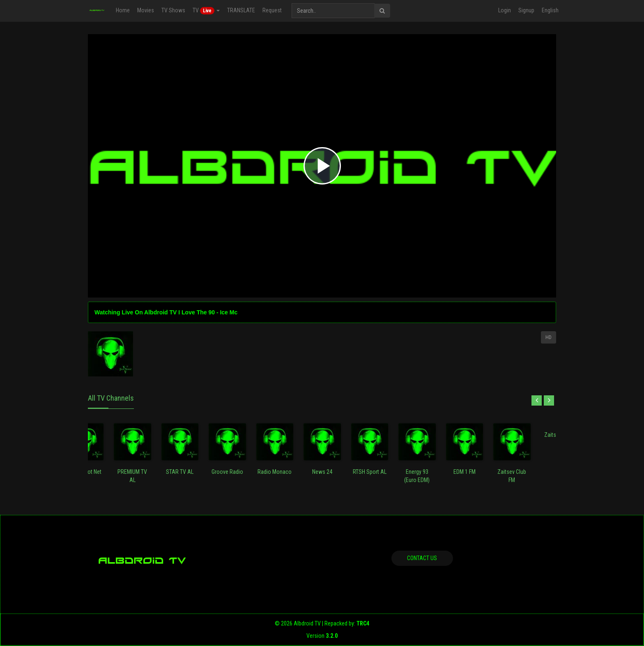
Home (123, 10)
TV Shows (173, 10)
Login (505, 10)
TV (206, 11)
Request (272, 10)
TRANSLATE (241, 10)
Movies (146, 10)
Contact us (422, 558)
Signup (526, 10)
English (550, 10)
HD (549, 337)
